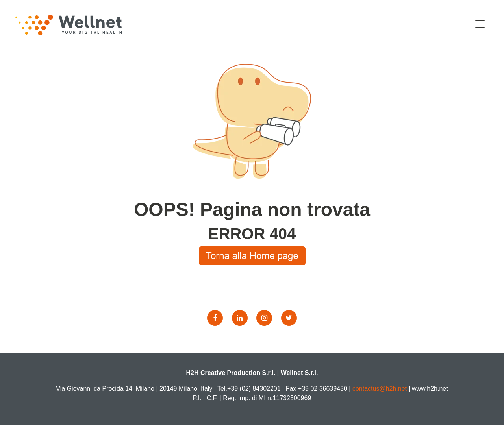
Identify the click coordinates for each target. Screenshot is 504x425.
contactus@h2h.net (380, 389)
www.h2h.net (430, 389)
